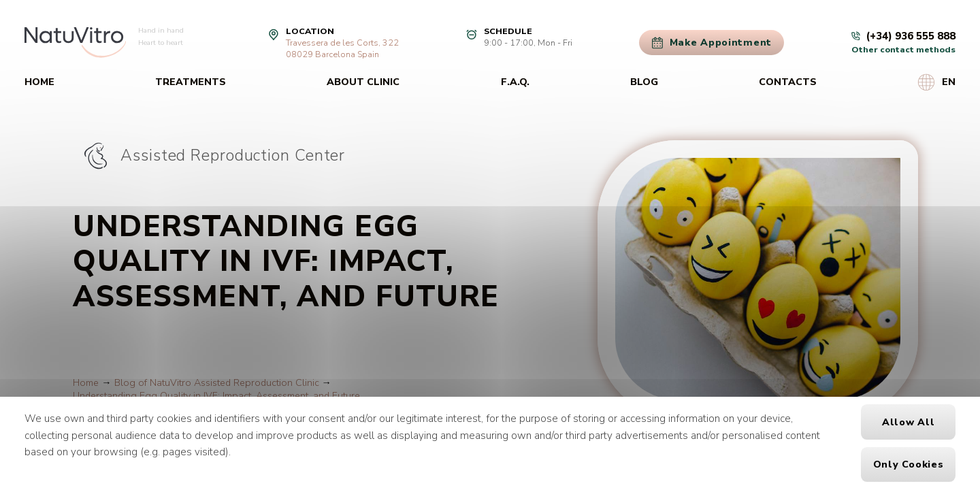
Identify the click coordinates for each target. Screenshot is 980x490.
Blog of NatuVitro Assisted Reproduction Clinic (217, 383)
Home (39, 82)
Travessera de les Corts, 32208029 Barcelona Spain (342, 48)
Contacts (788, 82)
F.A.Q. (515, 82)
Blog (644, 82)
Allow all (908, 422)
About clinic (363, 82)
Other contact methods (903, 49)
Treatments (191, 82)
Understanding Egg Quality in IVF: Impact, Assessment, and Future (216, 396)
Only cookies (909, 464)
